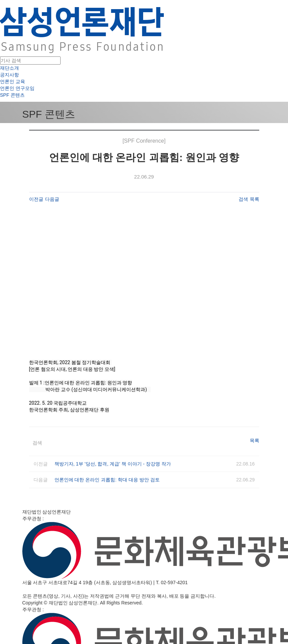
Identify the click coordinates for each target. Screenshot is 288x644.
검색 (243, 199)
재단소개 (9, 68)
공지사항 (9, 75)
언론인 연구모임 (17, 88)
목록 (254, 199)
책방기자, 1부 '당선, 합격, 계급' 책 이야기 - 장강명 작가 (113, 464)
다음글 (52, 199)
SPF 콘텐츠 (12, 95)
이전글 (36, 199)
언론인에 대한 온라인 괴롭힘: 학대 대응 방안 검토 (107, 480)
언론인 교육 (13, 81)
